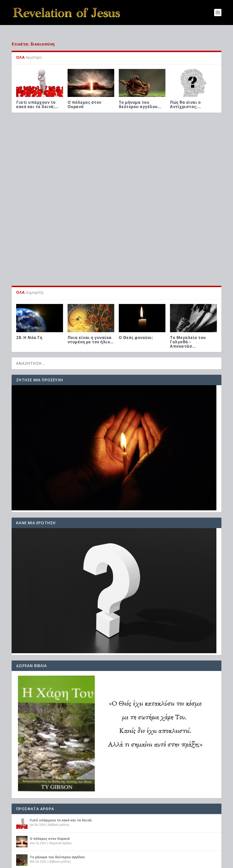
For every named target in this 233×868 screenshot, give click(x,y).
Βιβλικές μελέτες (27, 186)
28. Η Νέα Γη (29, 280)
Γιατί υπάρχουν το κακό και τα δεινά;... (37, 97)
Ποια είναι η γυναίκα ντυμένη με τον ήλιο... (91, 282)
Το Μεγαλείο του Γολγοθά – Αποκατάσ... (188, 284)
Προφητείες (57, 840)
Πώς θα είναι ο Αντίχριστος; (53, 836)
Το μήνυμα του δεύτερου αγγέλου (57, 799)
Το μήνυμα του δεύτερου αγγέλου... (140, 97)
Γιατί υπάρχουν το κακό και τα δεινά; (61, 762)
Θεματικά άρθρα (60, 785)
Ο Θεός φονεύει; (136, 280)
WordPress (94, 863)
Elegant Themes (51, 863)
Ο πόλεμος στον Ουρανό (85, 97)
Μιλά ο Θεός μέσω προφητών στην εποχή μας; (68, 817)
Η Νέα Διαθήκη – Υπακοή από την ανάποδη (62, 179)
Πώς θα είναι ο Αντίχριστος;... (186, 97)
